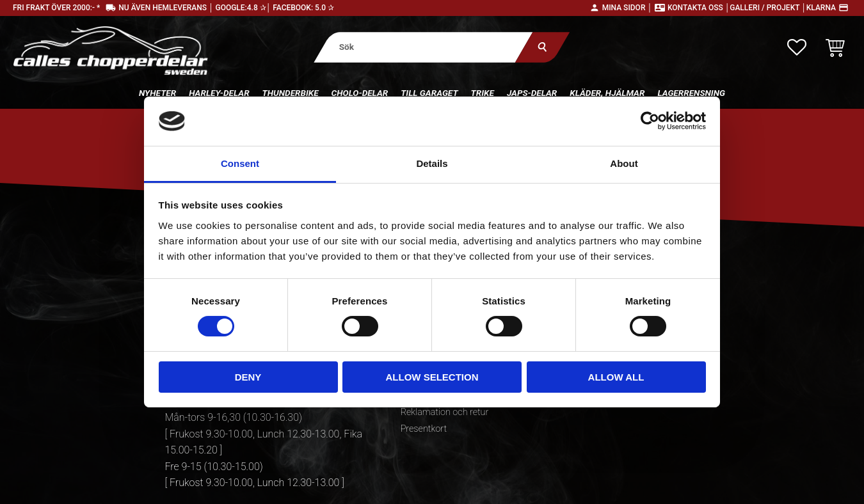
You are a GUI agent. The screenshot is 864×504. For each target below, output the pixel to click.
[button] (797, 47)
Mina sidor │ (627, 8)
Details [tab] (432, 163)
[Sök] (542, 47)
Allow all (616, 377)
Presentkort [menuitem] (424, 429)
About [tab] (624, 163)
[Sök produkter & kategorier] (423, 47)
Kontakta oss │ (699, 8)
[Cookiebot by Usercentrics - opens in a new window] (650, 121)
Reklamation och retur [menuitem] (445, 412)
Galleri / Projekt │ (768, 8)
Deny (248, 377)
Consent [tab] (240, 163)
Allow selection (432, 377)
